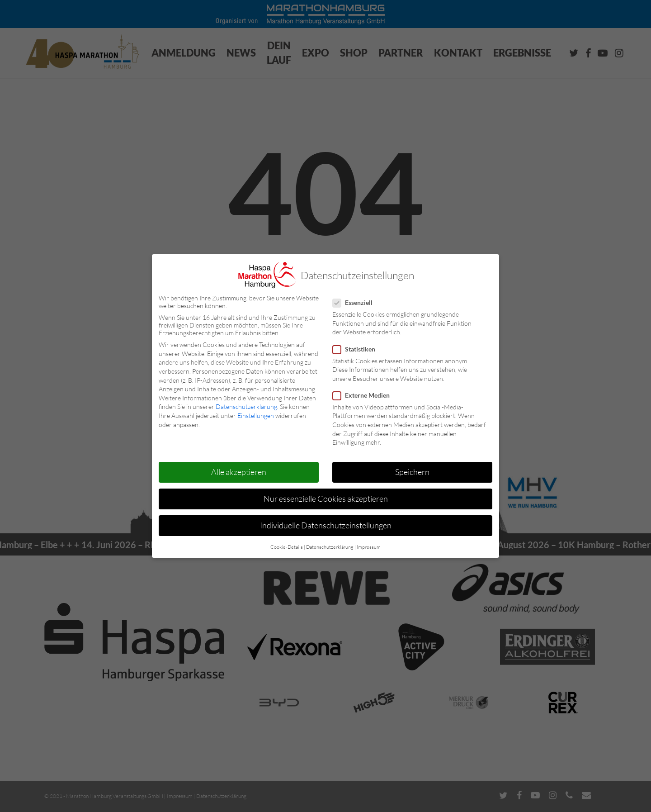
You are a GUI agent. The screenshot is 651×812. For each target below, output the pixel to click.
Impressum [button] (369, 546)
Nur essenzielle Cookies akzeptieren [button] (326, 499)
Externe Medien (365, 395)
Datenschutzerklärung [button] (330, 546)
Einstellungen (256, 415)
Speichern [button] (412, 472)
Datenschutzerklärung (246, 406)
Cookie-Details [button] (287, 546)
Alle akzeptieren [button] (239, 472)
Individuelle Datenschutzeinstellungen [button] (326, 525)
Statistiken (358, 349)
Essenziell (356, 302)
